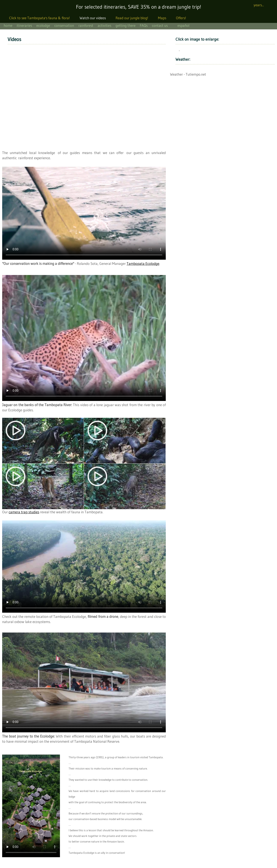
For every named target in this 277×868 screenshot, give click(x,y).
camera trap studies (24, 512)
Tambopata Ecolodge (143, 263)
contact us (160, 25)
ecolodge (43, 25)
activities (104, 25)
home (8, 25)
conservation (64, 25)
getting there (126, 25)
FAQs (144, 25)
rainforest (86, 25)
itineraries (24, 25)
